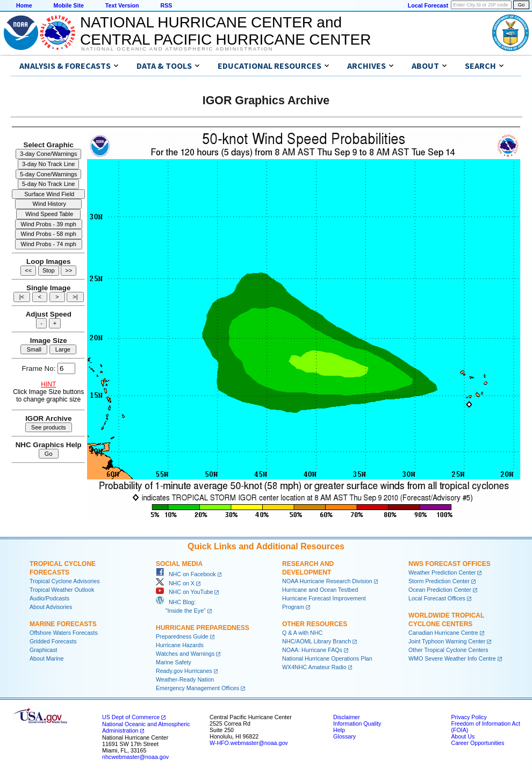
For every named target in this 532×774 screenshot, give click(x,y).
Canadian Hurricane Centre (443, 633)
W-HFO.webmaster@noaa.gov (249, 743)
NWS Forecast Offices (450, 564)
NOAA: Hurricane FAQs (312, 650)
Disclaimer (347, 717)
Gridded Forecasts (53, 641)
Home (24, 5)
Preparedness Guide (182, 636)
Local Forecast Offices (437, 598)
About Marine (46, 658)
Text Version (122, 5)
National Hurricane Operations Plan (327, 658)
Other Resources (315, 624)
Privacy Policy (469, 717)
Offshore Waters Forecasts (64, 633)
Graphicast (44, 650)
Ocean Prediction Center (440, 590)
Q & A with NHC (302, 633)
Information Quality (357, 723)
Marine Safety (174, 662)
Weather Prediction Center (442, 572)
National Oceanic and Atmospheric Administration (177, 49)
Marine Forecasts (63, 624)
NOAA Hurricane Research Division (327, 581)
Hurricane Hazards (180, 645)
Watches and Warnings (185, 654)
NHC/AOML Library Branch (317, 641)
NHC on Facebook (186, 574)
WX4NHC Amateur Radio (314, 667)
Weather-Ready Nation (185, 679)
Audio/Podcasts (49, 598)
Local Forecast (428, 5)
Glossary (344, 736)
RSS (166, 5)
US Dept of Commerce (131, 717)
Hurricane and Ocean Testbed (320, 590)
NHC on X (175, 583)
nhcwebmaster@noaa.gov (135, 757)
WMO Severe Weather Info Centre (452, 658)
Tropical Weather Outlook (62, 590)
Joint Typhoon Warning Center (447, 641)
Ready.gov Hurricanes (184, 671)
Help (339, 730)
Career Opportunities (477, 743)
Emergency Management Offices (197, 688)
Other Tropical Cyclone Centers (448, 650)
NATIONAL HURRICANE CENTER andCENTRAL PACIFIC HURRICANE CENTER (225, 31)
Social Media (179, 564)
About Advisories (51, 607)
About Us (463, 736)
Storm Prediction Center (439, 581)
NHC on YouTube (184, 592)
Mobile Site (69, 5)
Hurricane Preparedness (203, 628)
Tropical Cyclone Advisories (65, 581)
